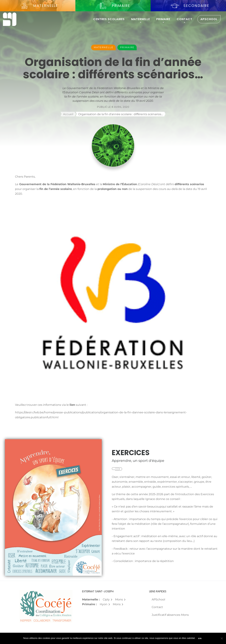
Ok (200, 638)
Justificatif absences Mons (170, 615)
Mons (120, 599)
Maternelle (141, 19)
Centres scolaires (109, 19)
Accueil (68, 114)
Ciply (108, 599)
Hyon (105, 604)
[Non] (222, 638)
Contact (185, 19)
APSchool (209, 19)
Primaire (163, 19)
